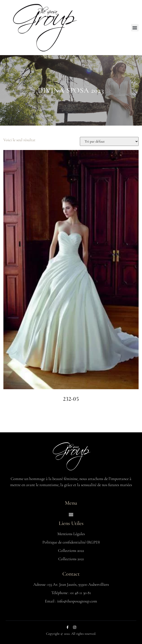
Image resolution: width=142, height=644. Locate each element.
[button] (135, 28)
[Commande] (109, 141)
